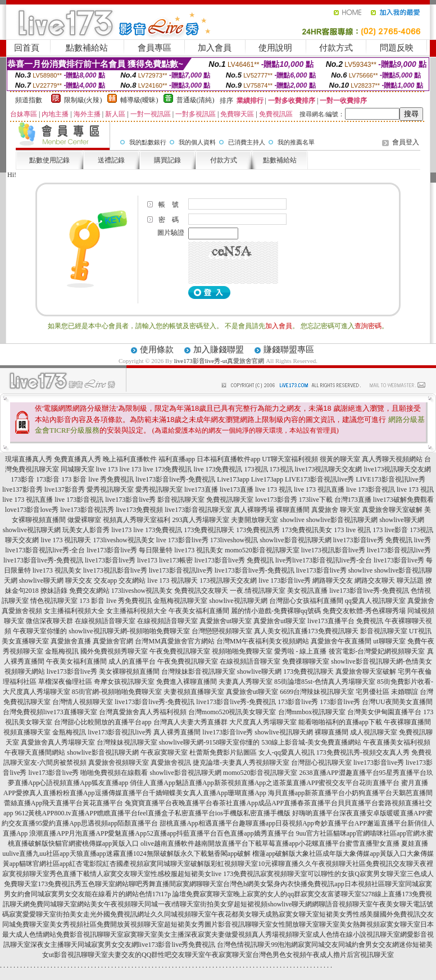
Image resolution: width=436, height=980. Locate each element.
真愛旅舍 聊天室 (336, 510)
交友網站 (132, 580)
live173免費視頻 (139, 510)
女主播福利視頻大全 (74, 611)
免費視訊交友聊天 (201, 591)
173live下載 (316, 500)
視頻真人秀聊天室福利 (137, 520)
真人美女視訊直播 (281, 631)
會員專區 (155, 48)
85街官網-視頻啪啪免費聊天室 (117, 692)
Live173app (233, 479)
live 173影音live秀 (182, 540)
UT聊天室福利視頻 (290, 459)
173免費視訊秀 (258, 530)
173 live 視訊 (352, 530)
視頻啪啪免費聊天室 (242, 651)
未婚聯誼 (405, 692)
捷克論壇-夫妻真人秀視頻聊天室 (241, 763)
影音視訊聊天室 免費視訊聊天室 (205, 500)
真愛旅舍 (421, 601)
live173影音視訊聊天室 (198, 510)
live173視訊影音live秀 (333, 550)
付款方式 (336, 48)
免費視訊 (370, 621)
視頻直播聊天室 (27, 732)
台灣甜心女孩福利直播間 (306, 601)
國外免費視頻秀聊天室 (114, 651)
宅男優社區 (373, 692)
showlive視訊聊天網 (32, 530)
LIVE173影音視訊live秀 (319, 479)
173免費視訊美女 (307, 530)
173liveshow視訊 (234, 540)
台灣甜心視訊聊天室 (321, 763)
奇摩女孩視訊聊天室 (124, 682)
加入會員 (215, 48)
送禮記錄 (111, 160)
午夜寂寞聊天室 (164, 752)
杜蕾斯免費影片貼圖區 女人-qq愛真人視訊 (252, 752)
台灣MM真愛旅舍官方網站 (174, 641)
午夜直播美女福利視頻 (397, 742)
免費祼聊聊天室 (306, 661)
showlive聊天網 (401, 520)
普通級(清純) (196, 100)
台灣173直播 (353, 500)
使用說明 (275, 48)
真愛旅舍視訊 (171, 763)
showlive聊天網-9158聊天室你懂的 (209, 742)
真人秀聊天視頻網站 (392, 459)
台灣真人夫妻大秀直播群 (190, 722)
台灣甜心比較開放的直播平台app (103, 722)
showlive (292, 520)
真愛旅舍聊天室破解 (392, 510)
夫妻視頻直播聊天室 (194, 692)
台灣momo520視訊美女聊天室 (232, 712)
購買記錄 (167, 160)
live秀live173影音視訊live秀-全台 (324, 560)
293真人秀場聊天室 (201, 520)
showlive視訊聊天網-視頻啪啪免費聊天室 (129, 631)
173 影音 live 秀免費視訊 (97, 479)
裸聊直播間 (293, 510)
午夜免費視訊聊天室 (180, 651)
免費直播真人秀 (78, 459)
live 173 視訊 (274, 489)
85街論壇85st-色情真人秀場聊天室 (325, 682)
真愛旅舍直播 (71, 641)
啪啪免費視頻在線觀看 (114, 773)
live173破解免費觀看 (403, 500)
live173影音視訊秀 (87, 510)
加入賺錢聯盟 (219, 350)
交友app (105, 580)
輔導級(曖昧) (139, 100)
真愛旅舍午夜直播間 (341, 641)
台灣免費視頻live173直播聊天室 (50, 712)
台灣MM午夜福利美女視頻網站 (263, 641)
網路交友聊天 (375, 580)
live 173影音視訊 (371, 489)
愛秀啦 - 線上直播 (301, 651)
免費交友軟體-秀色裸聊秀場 (364, 611)
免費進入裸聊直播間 (187, 682)
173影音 (22, 479)
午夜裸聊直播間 (407, 722)
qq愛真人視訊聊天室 (375, 601)
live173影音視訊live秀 (399, 550)
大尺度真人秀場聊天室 (263, 722)
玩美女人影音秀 (86, 530)
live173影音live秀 (130, 500)
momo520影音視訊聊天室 (262, 550)
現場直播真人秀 (29, 459)
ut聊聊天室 (389, 641)
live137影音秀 (22, 489)
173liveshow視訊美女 (123, 540)
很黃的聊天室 (340, 459)
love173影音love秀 (32, 510)
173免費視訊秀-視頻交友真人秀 (363, 752)
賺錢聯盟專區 (289, 350)
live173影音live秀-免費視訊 (175, 479)
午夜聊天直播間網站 (35, 752)
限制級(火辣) (83, 100)
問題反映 (397, 48)
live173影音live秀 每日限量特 (130, 550)
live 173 (107, 469)
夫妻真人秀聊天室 (246, 682)
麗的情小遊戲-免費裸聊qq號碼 (276, 611)
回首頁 (27, 48)
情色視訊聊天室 (54, 601)
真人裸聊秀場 (254, 510)
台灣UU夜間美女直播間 (397, 702)
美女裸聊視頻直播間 (129, 672)
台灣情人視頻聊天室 (83, 702)
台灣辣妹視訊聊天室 (127, 742)
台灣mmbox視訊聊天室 (312, 712)
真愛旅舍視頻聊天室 (119, 763)
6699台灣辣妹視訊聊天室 (317, 692)
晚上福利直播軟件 (130, 459)
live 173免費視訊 (168, 469)
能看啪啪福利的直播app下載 (340, 722)
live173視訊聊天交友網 (329, 469)
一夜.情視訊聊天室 (258, 591)
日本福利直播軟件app (228, 459)
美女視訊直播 (307, 591)
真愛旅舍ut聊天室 (226, 621)
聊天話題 (410, 580)
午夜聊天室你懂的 (40, 631)
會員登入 (406, 142)
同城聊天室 (78, 469)
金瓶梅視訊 (62, 651)
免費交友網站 (89, 591)
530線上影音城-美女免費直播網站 (311, 742)
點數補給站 (87, 48)
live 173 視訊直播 (319, 489)
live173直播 (201, 489)
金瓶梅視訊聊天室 (180, 601)
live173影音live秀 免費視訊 (373, 540)
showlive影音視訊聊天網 (342, 520)
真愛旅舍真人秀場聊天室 (58, 742)
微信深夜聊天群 (49, 621)
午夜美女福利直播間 (199, 611)
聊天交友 (79, 580)
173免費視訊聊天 (209, 530)
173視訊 (256, 469)
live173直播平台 (331, 621)
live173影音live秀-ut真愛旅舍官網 (219, 361)
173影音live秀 (298, 702)
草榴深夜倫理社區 (65, 682)
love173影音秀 (276, 500)
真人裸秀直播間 (177, 732)
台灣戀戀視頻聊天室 (222, 631)
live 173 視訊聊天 (66, 540)
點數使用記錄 (49, 160)
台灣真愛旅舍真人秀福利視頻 (143, 712)
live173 (121, 530)
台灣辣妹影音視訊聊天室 (198, 672)
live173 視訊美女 (199, 550)
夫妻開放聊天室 (255, 520)
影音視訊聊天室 (384, 631)
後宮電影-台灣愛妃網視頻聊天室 (377, 651)
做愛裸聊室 (84, 520)
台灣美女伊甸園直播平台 (384, 712)
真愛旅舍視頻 (22, 611)
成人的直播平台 (132, 661)
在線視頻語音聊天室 (105, 621)
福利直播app (177, 459)
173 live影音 (390, 530)
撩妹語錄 (54, 591)
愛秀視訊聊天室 (110, 489)
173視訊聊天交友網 (228, 580)
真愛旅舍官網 (113, 641)
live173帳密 (176, 560)
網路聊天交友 (333, 580)
